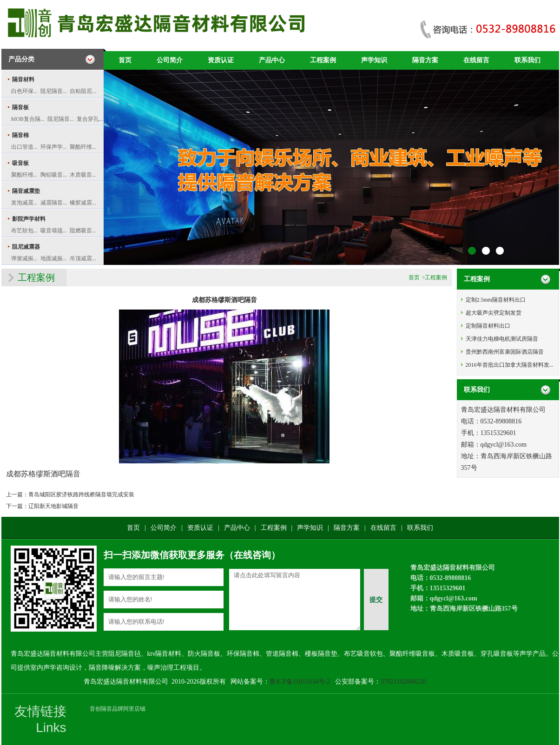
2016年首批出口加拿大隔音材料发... (510, 365)
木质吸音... (83, 175)
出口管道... (24, 147)
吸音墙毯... (54, 231)
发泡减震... (24, 203)
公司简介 (170, 60)
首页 (125, 60)
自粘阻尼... (83, 91)
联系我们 (527, 60)
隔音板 (20, 107)
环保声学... (54, 147)
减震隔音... (54, 203)
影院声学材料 (29, 219)
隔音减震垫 (26, 191)
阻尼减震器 (26, 247)
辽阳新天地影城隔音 (53, 506)
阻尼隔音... (54, 91)
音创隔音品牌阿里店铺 (118, 709)
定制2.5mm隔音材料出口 (496, 300)
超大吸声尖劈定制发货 (494, 313)
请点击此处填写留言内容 (295, 600)
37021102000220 (403, 682)
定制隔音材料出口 (488, 326)
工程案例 (323, 60)
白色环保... (24, 91)
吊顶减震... (83, 258)
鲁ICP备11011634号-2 (300, 682)
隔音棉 (20, 135)
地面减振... (54, 258)
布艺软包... (24, 231)
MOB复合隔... (28, 119)
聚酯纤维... (83, 147)
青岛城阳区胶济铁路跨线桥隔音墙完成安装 (81, 494)
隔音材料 (23, 79)
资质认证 (221, 60)
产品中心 (272, 60)
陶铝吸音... (54, 175)
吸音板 (20, 163)
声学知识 (374, 60)
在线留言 (476, 60)
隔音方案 (425, 60)
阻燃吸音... (83, 231)
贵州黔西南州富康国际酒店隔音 (505, 352)
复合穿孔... (90, 119)
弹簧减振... (24, 258)
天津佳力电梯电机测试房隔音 (502, 339)
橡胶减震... (83, 203)
